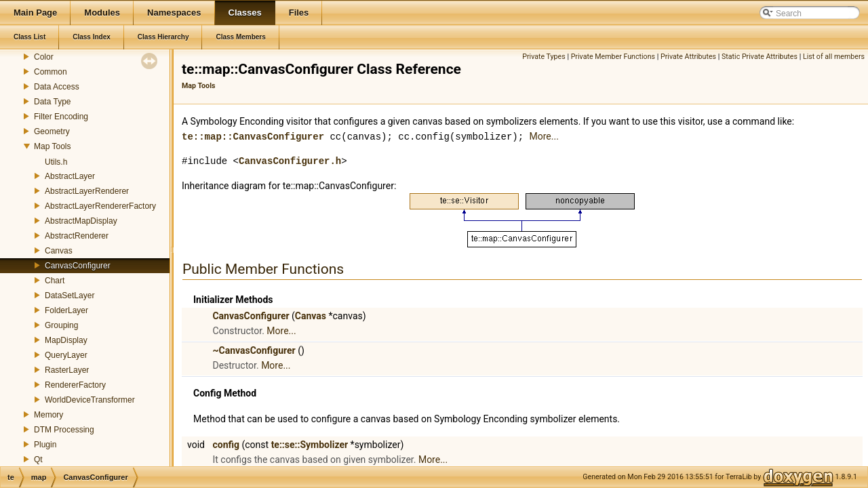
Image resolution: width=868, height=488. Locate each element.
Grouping (61, 325)
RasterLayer (67, 370)
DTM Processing (64, 430)
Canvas (59, 251)
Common (51, 72)
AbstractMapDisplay (81, 221)
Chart (55, 281)
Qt (38, 460)
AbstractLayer (70, 176)
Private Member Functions (613, 57)
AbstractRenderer (77, 236)
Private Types (544, 57)
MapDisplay (66, 340)
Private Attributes (688, 57)
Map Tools (52, 146)
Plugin (45, 445)
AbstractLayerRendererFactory (100, 206)
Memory (48, 415)
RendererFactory (75, 385)
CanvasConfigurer (78, 266)
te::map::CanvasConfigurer (253, 136)
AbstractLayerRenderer (87, 191)
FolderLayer (66, 310)
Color (44, 57)
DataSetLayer (70, 296)
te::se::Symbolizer (310, 444)
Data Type (52, 102)
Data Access (57, 87)
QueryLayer (66, 355)
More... (544, 136)
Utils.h (56, 162)
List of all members (834, 57)
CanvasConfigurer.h (290, 160)
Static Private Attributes (759, 57)
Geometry (52, 131)
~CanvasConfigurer (254, 350)
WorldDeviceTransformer (90, 400)
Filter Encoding (61, 117)
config (226, 444)
